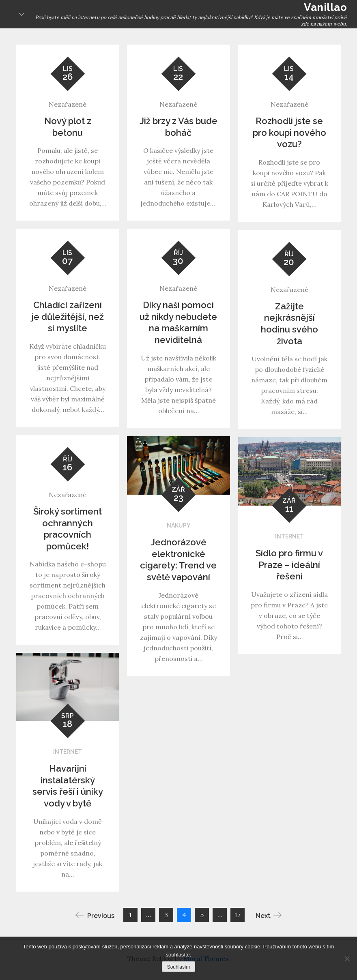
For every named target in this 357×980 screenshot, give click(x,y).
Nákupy (178, 525)
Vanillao (325, 7)
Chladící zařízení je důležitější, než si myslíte (68, 316)
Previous (95, 915)
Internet (289, 536)
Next (269, 915)
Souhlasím (179, 967)
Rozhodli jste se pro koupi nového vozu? (289, 132)
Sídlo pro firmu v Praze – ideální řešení (289, 565)
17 (238, 915)
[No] (347, 959)
